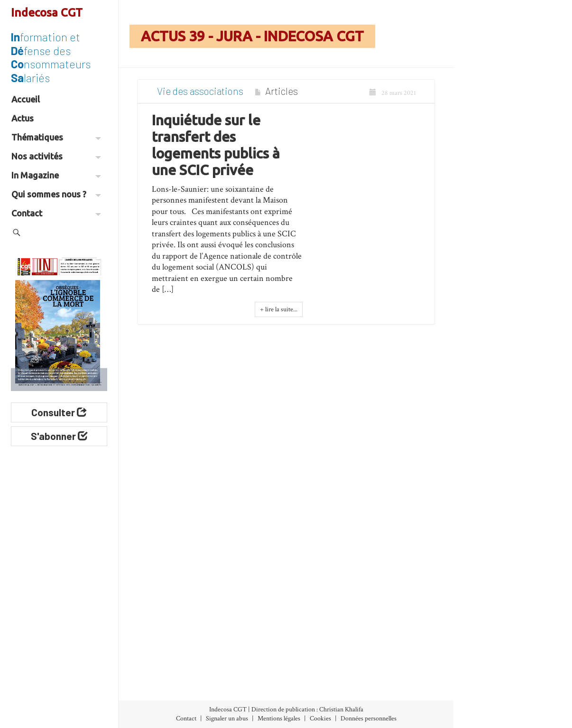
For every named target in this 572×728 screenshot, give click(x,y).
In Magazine (56, 175)
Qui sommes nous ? (56, 194)
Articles (281, 96)
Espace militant (312, 686)
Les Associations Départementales (398, 663)
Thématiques (56, 137)
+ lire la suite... (279, 315)
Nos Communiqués (323, 639)
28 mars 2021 (393, 98)
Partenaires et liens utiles (392, 686)
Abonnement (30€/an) (169, 663)
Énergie (236, 683)
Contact (56, 213)
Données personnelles (369, 719)
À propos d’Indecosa (387, 615)
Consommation (249, 646)
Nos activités (56, 156)
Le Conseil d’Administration (398, 639)
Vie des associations (200, 96)
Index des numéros (162, 615)
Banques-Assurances (241, 628)
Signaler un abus (227, 719)
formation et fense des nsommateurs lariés (51, 57)
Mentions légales (279, 719)
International (245, 697)
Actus (23, 118)
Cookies (320, 719)
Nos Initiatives (316, 615)
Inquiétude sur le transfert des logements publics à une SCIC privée (216, 150)
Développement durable (250, 665)
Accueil (26, 99)
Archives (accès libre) (172, 639)
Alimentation (245, 610)
